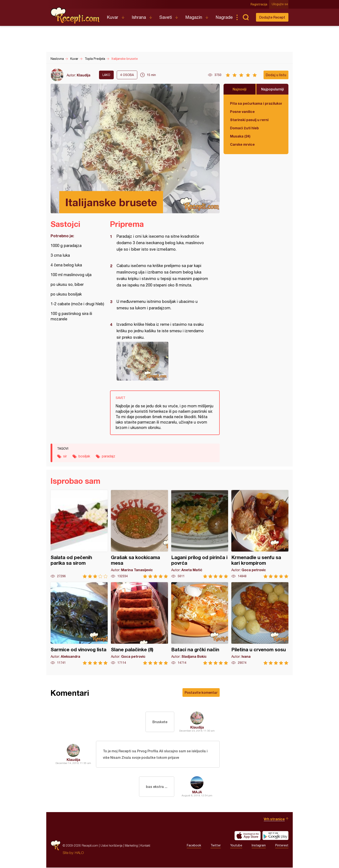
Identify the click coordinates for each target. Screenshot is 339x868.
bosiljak (84, 456)
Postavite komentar (201, 692)
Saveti (166, 17)
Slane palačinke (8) (139, 624)
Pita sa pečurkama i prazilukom (256, 103)
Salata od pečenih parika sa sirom (79, 534)
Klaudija (84, 75)
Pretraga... (246, 17)
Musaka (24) (240, 136)
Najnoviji (240, 89)
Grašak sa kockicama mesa (139, 534)
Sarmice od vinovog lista (79, 624)
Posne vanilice (242, 111)
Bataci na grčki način (200, 624)
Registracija (259, 4)
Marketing (131, 846)
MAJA (197, 792)
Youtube (236, 846)
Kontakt (145, 846)
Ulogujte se (280, 4)
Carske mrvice (242, 144)
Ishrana (139, 17)
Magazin (194, 17)
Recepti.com (75, 16)
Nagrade (224, 17)
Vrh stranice (274, 819)
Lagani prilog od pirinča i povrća (200, 534)
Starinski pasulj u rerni (249, 120)
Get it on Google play (275, 836)
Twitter (216, 846)
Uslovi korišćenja (111, 846)
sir (65, 456)
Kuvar (113, 17)
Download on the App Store (248, 836)
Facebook (194, 846)
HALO (79, 853)
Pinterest (282, 846)
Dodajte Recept (272, 17)
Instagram (259, 846)
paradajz (109, 456)
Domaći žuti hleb (244, 128)
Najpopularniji (273, 89)
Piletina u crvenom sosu (260, 624)
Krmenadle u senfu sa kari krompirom (260, 534)
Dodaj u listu (276, 75)
